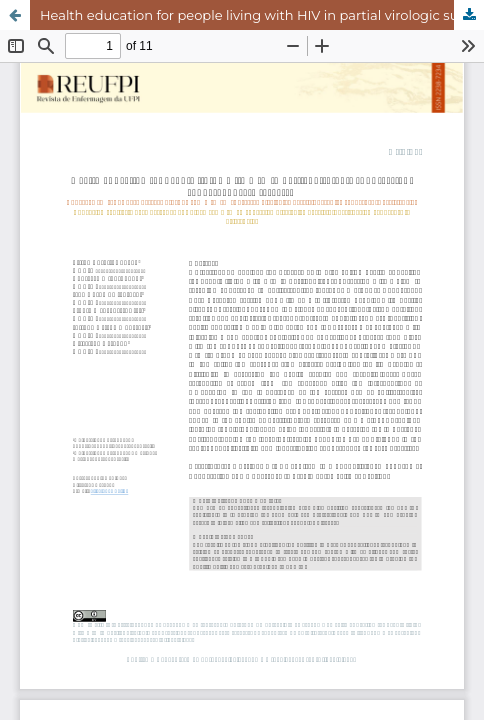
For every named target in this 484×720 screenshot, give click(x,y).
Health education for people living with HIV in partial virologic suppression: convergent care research (262, 15)
